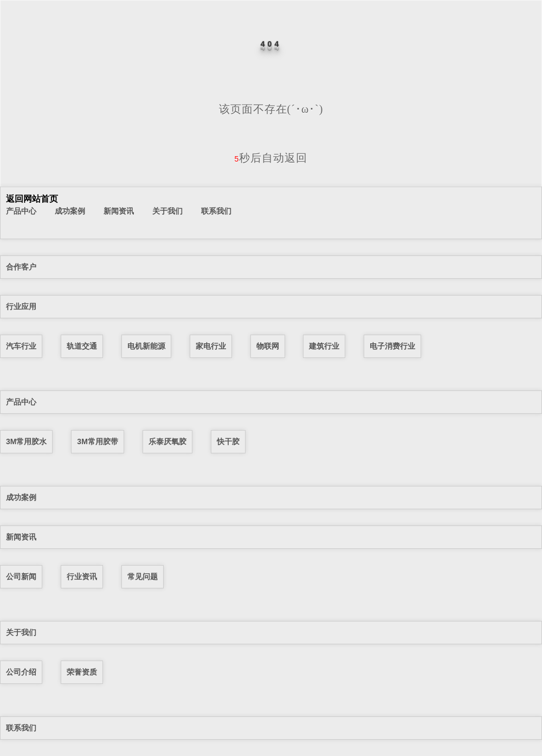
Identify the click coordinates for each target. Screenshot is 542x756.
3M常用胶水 (26, 441)
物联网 (268, 346)
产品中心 (21, 211)
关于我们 (167, 211)
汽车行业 (21, 346)
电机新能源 (146, 346)
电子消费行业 (392, 346)
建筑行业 (324, 346)
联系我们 (216, 211)
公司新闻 (21, 576)
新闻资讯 (119, 211)
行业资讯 (82, 576)
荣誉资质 (82, 672)
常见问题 (143, 576)
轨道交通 (82, 346)
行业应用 (21, 306)
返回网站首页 (32, 199)
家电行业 (211, 346)
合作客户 (21, 267)
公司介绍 (21, 672)
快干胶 (228, 441)
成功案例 (70, 211)
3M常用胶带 (97, 441)
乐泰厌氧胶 (167, 441)
